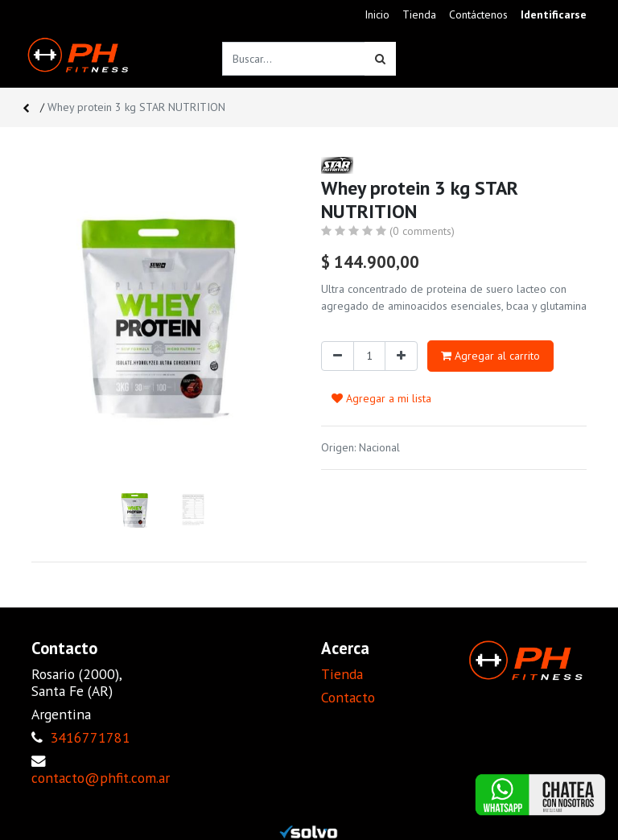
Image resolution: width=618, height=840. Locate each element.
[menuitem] (377, 15)
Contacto (348, 697)
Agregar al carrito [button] (490, 356)
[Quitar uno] (338, 356)
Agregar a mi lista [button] (381, 398)
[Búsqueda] (380, 59)
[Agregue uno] (401, 356)
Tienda (342, 674)
